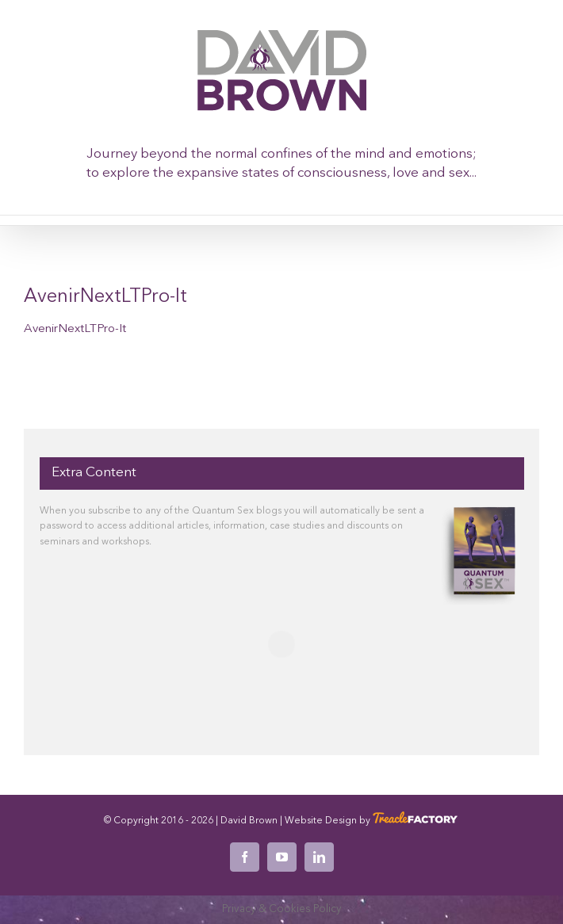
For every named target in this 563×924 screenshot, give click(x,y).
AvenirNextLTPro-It (75, 329)
